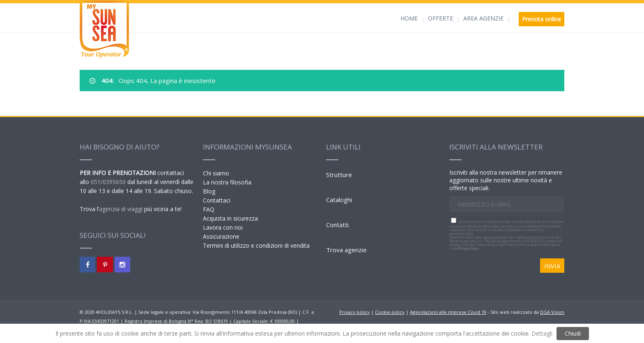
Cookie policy (390, 312)
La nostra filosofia (227, 182)
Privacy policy (354, 312)
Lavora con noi (223, 227)
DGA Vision (552, 312)
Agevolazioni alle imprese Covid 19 (448, 312)
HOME (409, 18)
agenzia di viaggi (121, 209)
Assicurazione (221, 236)
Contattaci (217, 200)
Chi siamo (216, 173)
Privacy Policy (468, 248)
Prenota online (542, 19)
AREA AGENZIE (483, 18)
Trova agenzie (346, 250)
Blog (209, 191)
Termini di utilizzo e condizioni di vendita (256, 245)
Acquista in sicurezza (230, 218)
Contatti (337, 225)
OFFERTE (440, 18)
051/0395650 (108, 182)
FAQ (209, 209)
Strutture (339, 175)
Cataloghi (339, 200)
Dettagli (542, 333)
